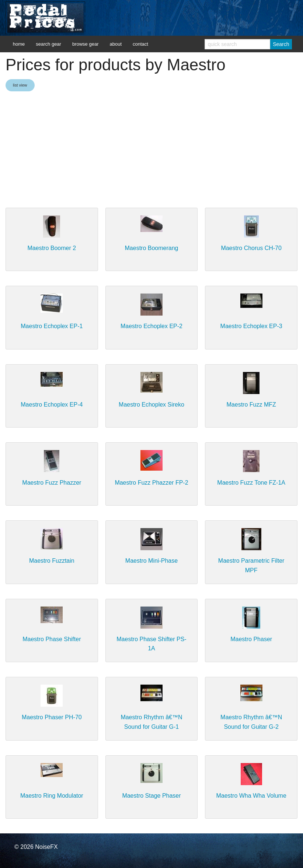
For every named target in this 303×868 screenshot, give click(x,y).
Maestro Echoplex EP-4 (52, 405)
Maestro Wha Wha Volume (251, 796)
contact (140, 44)
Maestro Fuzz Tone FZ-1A (251, 483)
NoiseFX (46, 847)
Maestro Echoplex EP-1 (52, 326)
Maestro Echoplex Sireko (151, 405)
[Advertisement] (151, 150)
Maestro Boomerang (152, 248)
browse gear (86, 44)
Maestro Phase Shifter (52, 639)
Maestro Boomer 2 (52, 248)
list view (20, 85)
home (19, 44)
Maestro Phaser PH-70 (52, 717)
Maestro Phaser (251, 639)
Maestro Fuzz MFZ (251, 405)
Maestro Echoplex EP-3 (251, 326)
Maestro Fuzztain (52, 561)
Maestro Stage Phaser (151, 796)
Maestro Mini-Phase (151, 561)
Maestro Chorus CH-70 (251, 248)
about (116, 44)
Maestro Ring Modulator (52, 796)
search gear (48, 44)
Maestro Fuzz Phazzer (52, 483)
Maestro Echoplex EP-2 (151, 326)
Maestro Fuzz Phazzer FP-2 (151, 483)
